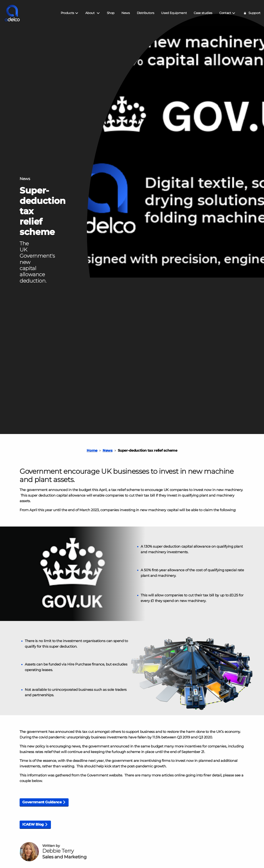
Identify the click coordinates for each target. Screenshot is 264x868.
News (108, 451)
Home (92, 451)
